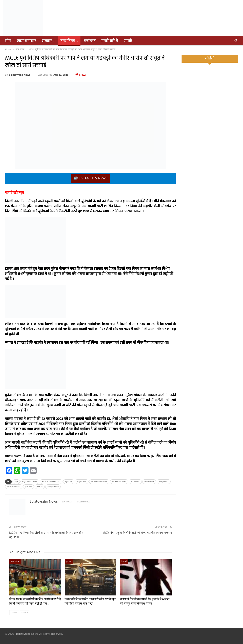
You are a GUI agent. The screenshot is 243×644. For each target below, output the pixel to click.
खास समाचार (26, 41)
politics (40, 487)
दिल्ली (124, 562)
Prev (14, 613)
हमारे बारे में (110, 41)
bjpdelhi (69, 482)
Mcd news (135, 482)
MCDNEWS (149, 482)
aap (16, 482)
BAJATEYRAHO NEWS (51, 482)
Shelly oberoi (53, 487)
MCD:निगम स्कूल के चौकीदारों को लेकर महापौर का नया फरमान (137, 533)
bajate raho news (30, 482)
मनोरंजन (90, 41)
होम (8, 41)
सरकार (47, 41)
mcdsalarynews (14, 487)
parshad (29, 487)
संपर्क (128, 41)
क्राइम (69, 562)
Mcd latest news (119, 482)
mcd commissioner (99, 482)
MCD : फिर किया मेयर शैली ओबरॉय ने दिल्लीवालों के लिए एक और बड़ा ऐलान (46, 535)
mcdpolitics (164, 482)
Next (24, 613)
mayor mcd (82, 482)
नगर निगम (68, 41)
